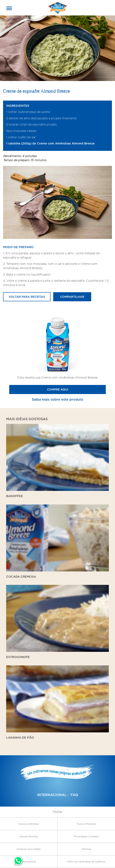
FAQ (74, 795)
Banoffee (15, 496)
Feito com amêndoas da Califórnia (86, 862)
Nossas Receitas (29, 836)
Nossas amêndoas (29, 824)
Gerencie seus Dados (29, 849)
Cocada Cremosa (21, 577)
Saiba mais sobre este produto (58, 399)
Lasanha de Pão (20, 737)
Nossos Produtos (86, 824)
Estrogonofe (18, 657)
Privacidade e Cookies (86, 836)
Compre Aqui (58, 389)
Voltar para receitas (27, 297)
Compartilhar (72, 297)
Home (57, 812)
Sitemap (86, 849)
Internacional (52, 795)
